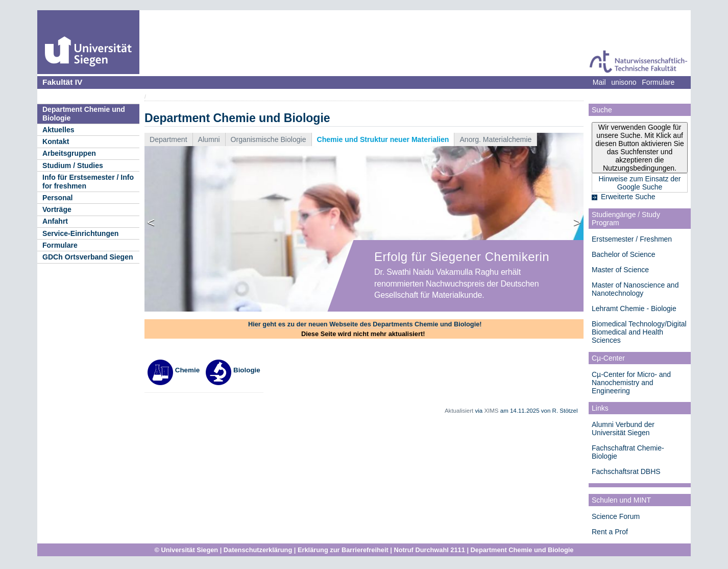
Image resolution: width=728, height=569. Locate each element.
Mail (599, 82)
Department (168, 139)
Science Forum (616, 516)
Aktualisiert (459, 411)
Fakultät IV (62, 82)
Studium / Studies (73, 165)
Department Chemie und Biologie (84, 114)
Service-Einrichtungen (80, 233)
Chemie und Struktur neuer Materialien (383, 139)
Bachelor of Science (624, 254)
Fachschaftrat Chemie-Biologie (628, 452)
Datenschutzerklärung (258, 550)
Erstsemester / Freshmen (632, 239)
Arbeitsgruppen (69, 153)
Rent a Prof (610, 532)
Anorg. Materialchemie (495, 139)
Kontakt (56, 141)
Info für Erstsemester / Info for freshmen (88, 182)
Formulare (60, 245)
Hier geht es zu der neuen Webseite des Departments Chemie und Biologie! (365, 324)
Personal (57, 198)
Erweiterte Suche (628, 197)
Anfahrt (55, 221)
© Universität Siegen (187, 550)
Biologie (233, 370)
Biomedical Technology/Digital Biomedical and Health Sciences (639, 332)
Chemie (174, 370)
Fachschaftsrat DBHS (626, 471)
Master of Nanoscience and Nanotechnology (635, 289)
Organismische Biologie (269, 139)
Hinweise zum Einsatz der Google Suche (639, 183)
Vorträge (57, 209)
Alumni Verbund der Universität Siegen (623, 429)
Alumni (209, 139)
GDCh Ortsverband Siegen (88, 257)
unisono (624, 82)
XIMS (491, 411)
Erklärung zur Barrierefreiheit (343, 550)
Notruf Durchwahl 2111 (429, 550)
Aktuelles (58, 130)
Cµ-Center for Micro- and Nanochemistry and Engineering (631, 383)
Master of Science (620, 270)
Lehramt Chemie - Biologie (634, 309)
